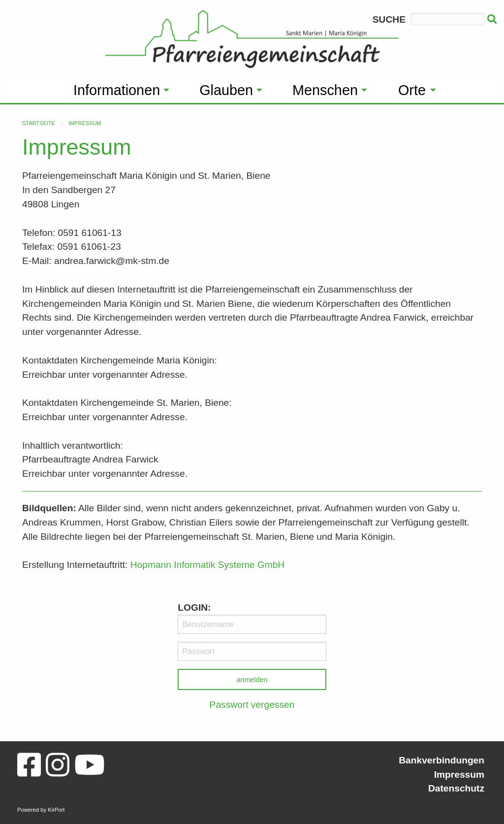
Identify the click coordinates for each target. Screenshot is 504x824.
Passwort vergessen (252, 705)
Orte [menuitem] (412, 90)
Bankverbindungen (441, 760)
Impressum (85, 123)
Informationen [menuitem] (117, 90)
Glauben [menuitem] (226, 90)
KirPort (56, 810)
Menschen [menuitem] (325, 90)
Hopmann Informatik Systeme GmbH (208, 565)
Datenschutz (456, 788)
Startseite (39, 123)
